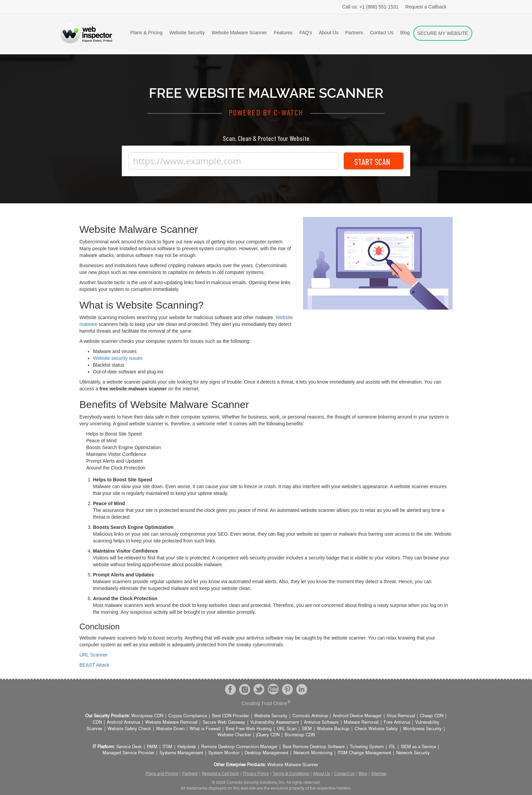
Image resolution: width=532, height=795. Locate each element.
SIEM (307, 729)
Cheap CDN (432, 716)
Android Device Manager (357, 716)
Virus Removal (401, 716)
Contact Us (382, 33)
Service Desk (129, 747)
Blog (405, 33)
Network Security (413, 753)
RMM (152, 747)
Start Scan (374, 161)
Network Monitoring (313, 753)
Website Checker (234, 735)
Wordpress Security (422, 729)
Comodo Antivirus (310, 716)
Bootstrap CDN (300, 735)
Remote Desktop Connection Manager (239, 747)
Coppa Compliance (188, 716)
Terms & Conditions (291, 774)
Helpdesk (187, 747)
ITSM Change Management (364, 753)
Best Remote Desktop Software (314, 747)
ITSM (167, 747)
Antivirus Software (321, 723)
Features (283, 33)
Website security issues (118, 358)
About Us (329, 33)
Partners (354, 33)
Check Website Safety (376, 729)
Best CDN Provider (231, 716)
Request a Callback (426, 7)
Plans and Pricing (162, 774)
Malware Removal (361, 723)
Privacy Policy (256, 774)
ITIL (392, 747)
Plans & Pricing (146, 33)
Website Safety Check (129, 729)
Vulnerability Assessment (275, 723)
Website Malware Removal (171, 723)
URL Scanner (94, 655)
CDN (97, 723)
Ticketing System (367, 747)
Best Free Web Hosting (249, 729)
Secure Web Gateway (224, 723)
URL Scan (287, 729)
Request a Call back (220, 774)
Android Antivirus (123, 723)
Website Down (170, 729)
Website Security (187, 33)
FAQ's (306, 33)
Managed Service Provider (128, 753)
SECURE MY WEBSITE (443, 33)
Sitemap (379, 774)
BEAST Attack (94, 665)
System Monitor (224, 753)
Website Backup (333, 729)
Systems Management (181, 753)
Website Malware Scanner (239, 33)
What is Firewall (205, 729)
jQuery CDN (268, 735)
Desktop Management (267, 753)
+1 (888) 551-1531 (370, 7)
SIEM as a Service (418, 747)
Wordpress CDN (147, 716)
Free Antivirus (397, 723)
